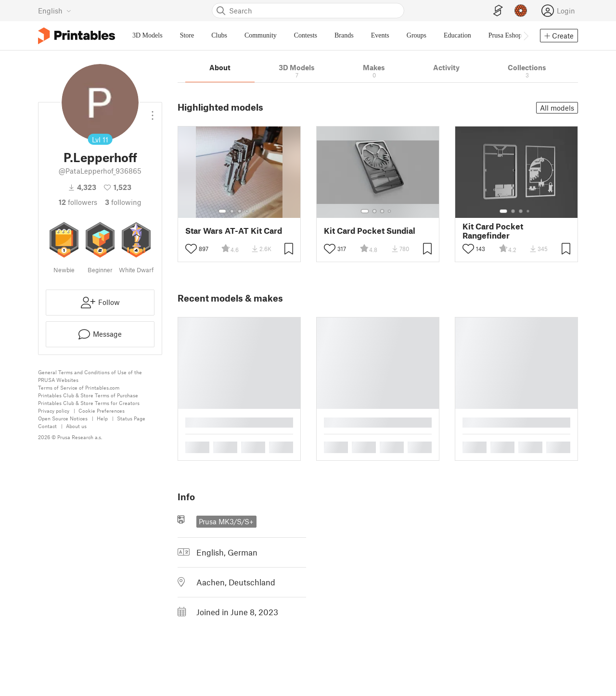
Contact (47, 426)
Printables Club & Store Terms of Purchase (88, 395)
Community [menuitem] (261, 35)
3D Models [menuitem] (148, 35)
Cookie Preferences (102, 411)
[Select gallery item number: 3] (240, 211)
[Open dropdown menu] (153, 112)
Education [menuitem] (457, 35)
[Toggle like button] (191, 249)
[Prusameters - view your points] (521, 11)
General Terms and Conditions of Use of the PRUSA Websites (90, 376)
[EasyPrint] (498, 11)
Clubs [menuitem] (219, 35)
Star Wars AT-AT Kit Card (234, 231)
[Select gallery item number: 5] (254, 211)
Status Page (131, 418)
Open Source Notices (63, 418)
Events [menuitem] (380, 35)
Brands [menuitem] (344, 35)
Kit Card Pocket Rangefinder (493, 231)
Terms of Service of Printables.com (79, 387)
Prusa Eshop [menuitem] (505, 35)
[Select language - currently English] (55, 11)
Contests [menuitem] (306, 35)
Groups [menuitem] (417, 35)
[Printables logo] (77, 36)
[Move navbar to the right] (526, 36)
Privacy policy (54, 411)
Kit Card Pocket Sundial (370, 231)
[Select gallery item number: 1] (222, 211)
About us (76, 426)
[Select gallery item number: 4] (247, 211)
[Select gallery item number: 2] (232, 211)
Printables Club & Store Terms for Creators (89, 403)
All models (557, 108)
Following (123, 202)
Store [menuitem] (187, 35)
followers (78, 202)
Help (102, 418)
